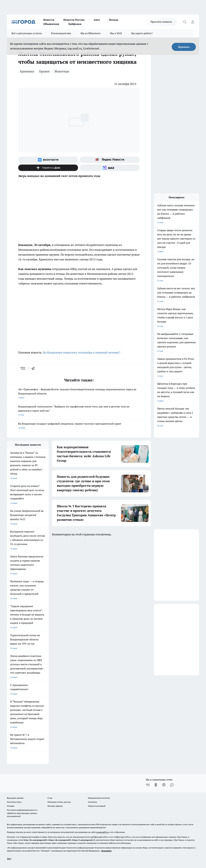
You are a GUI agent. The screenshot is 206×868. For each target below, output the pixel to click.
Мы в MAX (116, 33)
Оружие (44, 71)
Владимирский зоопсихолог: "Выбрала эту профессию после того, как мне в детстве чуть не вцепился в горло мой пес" (79, 411)
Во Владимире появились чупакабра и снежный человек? (82, 352)
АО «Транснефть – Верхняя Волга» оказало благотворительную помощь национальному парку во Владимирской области (79, 394)
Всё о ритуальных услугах (27, 33)
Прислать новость (161, 22)
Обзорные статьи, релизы (59, 802)
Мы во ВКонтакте (91, 33)
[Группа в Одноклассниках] (156, 785)
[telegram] (34, 368)
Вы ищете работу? (142, 33)
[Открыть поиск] (185, 22)
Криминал (27, 71)
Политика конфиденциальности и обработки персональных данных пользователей (22, 813)
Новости (49, 20)
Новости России (74, 20)
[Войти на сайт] (193, 22)
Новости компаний (97, 806)
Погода (114, 20)
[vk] (23, 368)
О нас (50, 798)
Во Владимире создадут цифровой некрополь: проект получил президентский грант (79, 426)
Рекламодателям (61, 33)
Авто (97, 20)
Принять (184, 47)
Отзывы (11, 806)
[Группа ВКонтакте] (48, 160)
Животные (62, 71)
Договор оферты (55, 806)
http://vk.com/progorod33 (36, 840)
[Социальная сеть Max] (110, 168)
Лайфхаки (75, 24)
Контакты (92, 802)
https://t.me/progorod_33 (84, 840)
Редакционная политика (99, 798)
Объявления (51, 24)
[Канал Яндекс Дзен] (48, 168)
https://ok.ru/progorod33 (60, 840)
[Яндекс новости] (110, 160)
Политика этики (14, 802)
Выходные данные (15, 798)
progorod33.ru (103, 832)
